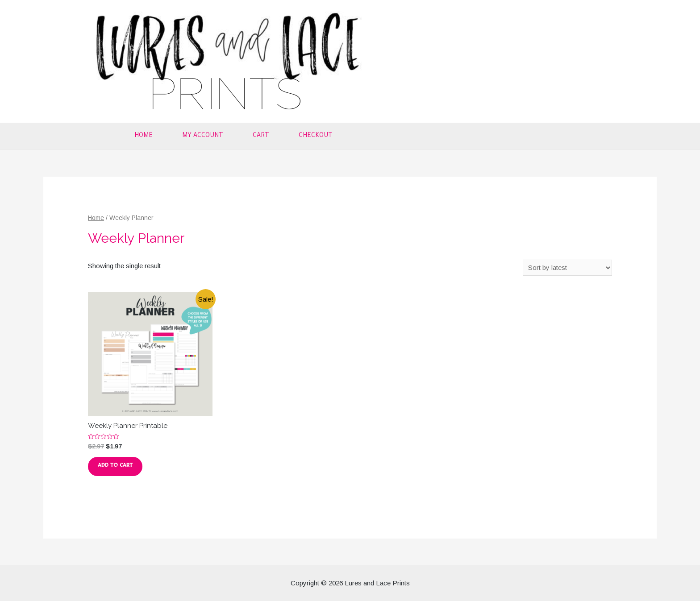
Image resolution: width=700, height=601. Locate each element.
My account (203, 136)
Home (144, 136)
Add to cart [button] (115, 466)
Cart (261, 136)
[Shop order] (567, 268)
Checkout (316, 136)
